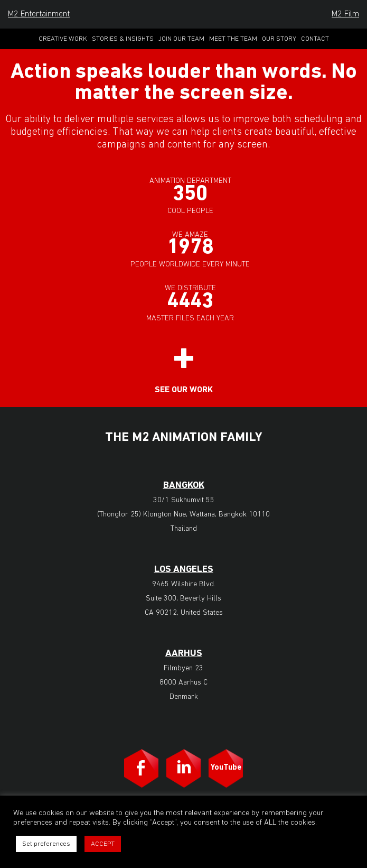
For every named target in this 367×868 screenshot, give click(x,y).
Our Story (279, 39)
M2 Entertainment (39, 14)
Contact (315, 39)
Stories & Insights (123, 39)
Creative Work (63, 39)
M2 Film (345, 14)
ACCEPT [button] (103, 844)
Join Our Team (181, 39)
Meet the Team (233, 39)
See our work (184, 390)
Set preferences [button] (46, 844)
